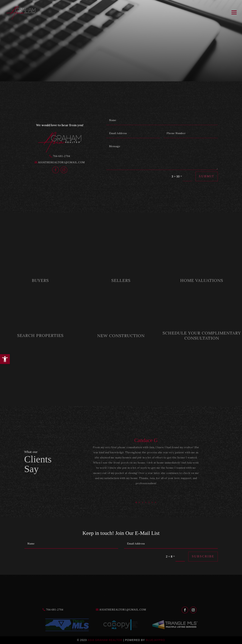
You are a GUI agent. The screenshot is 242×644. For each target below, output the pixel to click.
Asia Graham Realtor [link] (105, 640)
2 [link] (139, 502)
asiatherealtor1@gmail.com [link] (61, 162)
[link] (5, 359)
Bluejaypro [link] (155, 640)
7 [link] (156, 502)
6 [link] (152, 502)
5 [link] (149, 502)
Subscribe (203, 556)
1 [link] (136, 502)
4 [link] (146, 502)
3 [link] (143, 502)
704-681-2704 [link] (61, 156)
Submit (207, 176)
